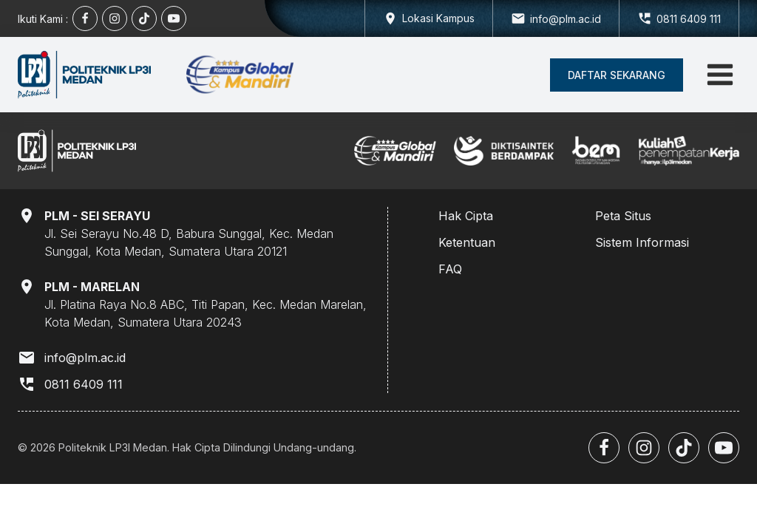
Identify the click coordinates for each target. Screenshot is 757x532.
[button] (617, 75)
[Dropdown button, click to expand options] (428, 18)
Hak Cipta (466, 216)
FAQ (450, 269)
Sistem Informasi (642, 242)
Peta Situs (623, 216)
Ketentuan (467, 242)
